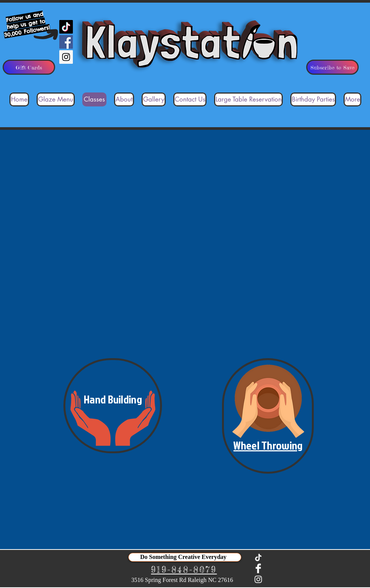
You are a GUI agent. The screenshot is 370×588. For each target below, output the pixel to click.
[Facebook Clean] (258, 568)
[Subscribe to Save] (332, 67)
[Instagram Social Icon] (66, 57)
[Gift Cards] (29, 67)
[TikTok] (66, 27)
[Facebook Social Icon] (66, 42)
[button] (113, 406)
